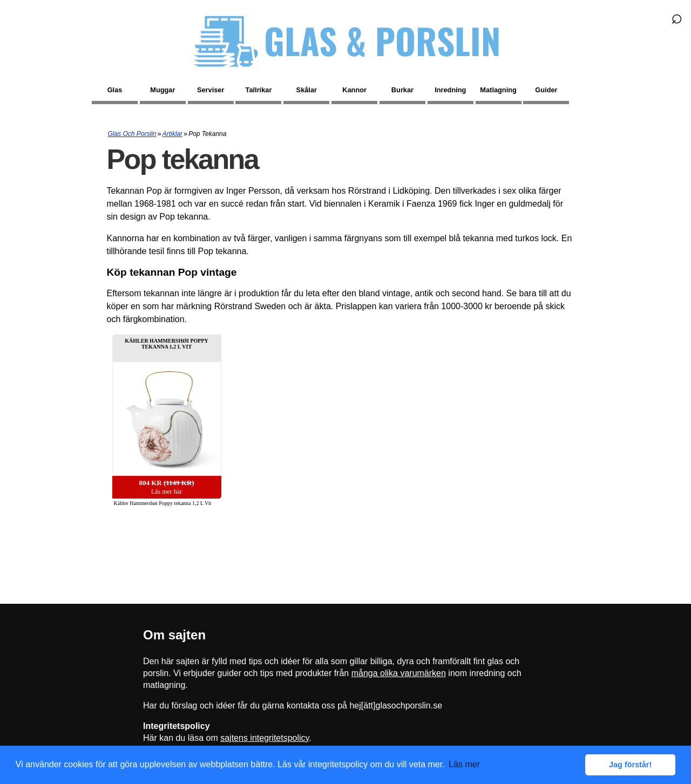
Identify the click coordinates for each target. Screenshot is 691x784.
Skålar (307, 90)
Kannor (354, 90)
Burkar (402, 90)
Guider (546, 90)
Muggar (162, 90)
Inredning (450, 90)
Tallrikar (259, 90)
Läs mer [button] (464, 764)
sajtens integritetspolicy (265, 738)
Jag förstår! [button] (630, 765)
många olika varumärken (399, 673)
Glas (115, 90)
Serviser (211, 90)
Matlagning (498, 90)
